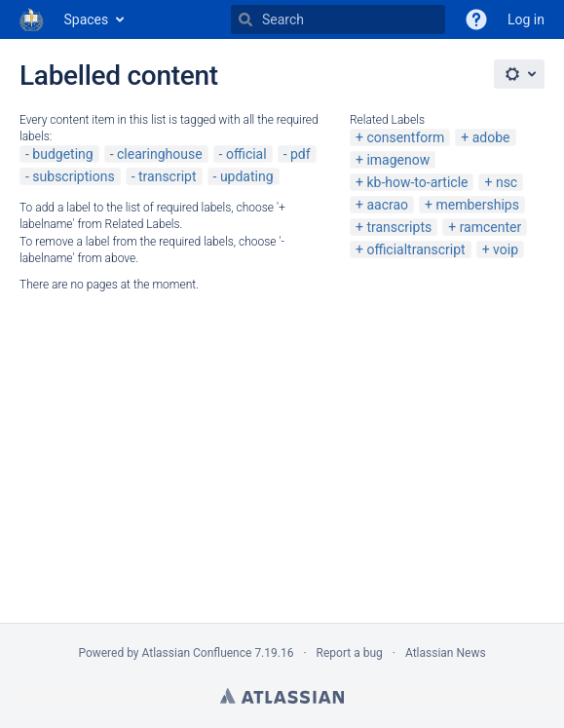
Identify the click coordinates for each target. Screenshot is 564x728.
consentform (405, 137)
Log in (526, 19)
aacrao (387, 205)
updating (247, 176)
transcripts (399, 227)
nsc (507, 182)
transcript (168, 176)
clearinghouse (160, 154)
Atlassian (282, 696)
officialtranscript (415, 249)
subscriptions (73, 176)
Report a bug (350, 653)
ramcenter (491, 227)
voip (506, 249)
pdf (301, 154)
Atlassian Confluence (197, 653)
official (246, 154)
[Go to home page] (32, 19)
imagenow (398, 160)
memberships (477, 205)
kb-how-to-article (417, 182)
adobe (491, 137)
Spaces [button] (87, 19)
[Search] (245, 19)
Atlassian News (446, 653)
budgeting (62, 154)
